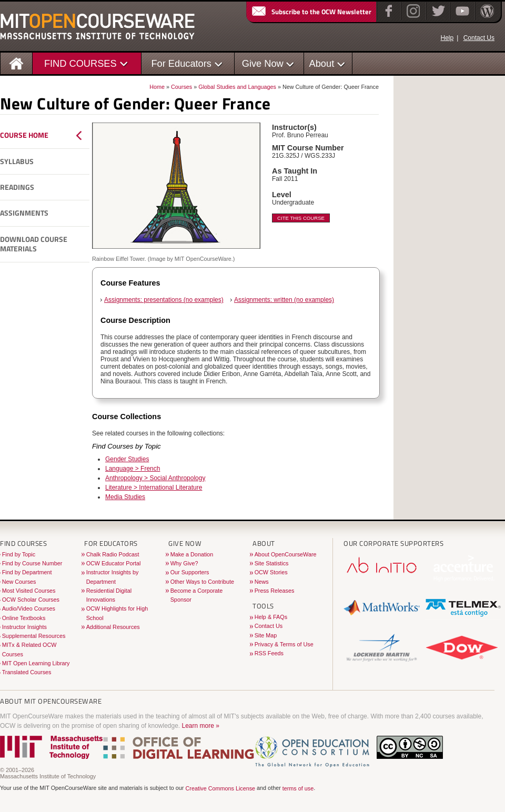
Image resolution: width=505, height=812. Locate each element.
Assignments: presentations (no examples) (164, 300)
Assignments (24, 213)
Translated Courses (27, 672)
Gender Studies (127, 459)
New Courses (19, 582)
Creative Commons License (220, 788)
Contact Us (479, 38)
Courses (181, 87)
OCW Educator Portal (114, 563)
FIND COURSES (80, 63)
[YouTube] (461, 18)
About (322, 63)
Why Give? (184, 563)
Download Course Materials (34, 244)
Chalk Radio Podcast (113, 554)
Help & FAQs (271, 617)
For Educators (181, 63)
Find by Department (27, 572)
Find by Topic (19, 554)
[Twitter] (437, 18)
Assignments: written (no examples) (284, 300)
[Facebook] (387, 18)
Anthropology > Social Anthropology (155, 478)
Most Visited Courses (29, 591)
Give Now (263, 63)
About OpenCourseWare (286, 554)
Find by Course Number (32, 563)
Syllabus (17, 161)
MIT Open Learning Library (36, 663)
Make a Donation (192, 554)
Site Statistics (272, 563)
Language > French (133, 469)
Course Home (24, 135)
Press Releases (275, 591)
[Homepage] (17, 63)
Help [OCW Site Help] (447, 38)
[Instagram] (412, 18)
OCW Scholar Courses (31, 600)
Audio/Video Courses (29, 608)
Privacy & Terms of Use (284, 644)
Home (157, 87)
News (262, 582)
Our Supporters (190, 572)
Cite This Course (301, 218)
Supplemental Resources (34, 636)
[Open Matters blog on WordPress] (486, 18)
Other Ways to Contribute (202, 582)
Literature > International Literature (154, 488)
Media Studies (125, 497)
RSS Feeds (269, 653)
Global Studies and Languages (237, 87)
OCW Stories (271, 572)
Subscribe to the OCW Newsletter (311, 12)
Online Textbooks (24, 618)
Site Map (266, 635)
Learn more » (201, 726)
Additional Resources (113, 627)
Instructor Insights (24, 627)
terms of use (298, 788)
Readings (17, 187)
